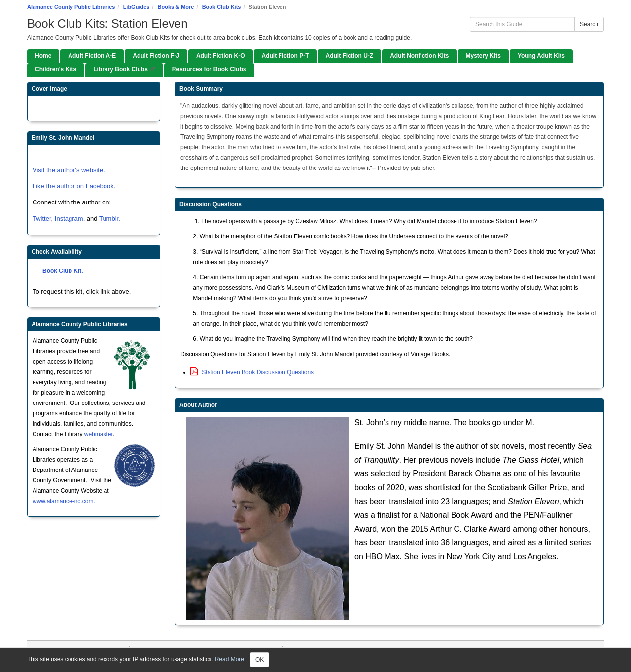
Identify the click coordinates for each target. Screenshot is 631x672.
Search (589, 24)
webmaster (99, 434)
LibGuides (137, 7)
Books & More (176, 7)
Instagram (69, 218)
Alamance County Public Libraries (71, 7)
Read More (229, 659)
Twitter (42, 218)
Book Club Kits (222, 7)
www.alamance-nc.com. (64, 501)
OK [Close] (260, 660)
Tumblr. (110, 218)
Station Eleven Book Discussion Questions (252, 372)
